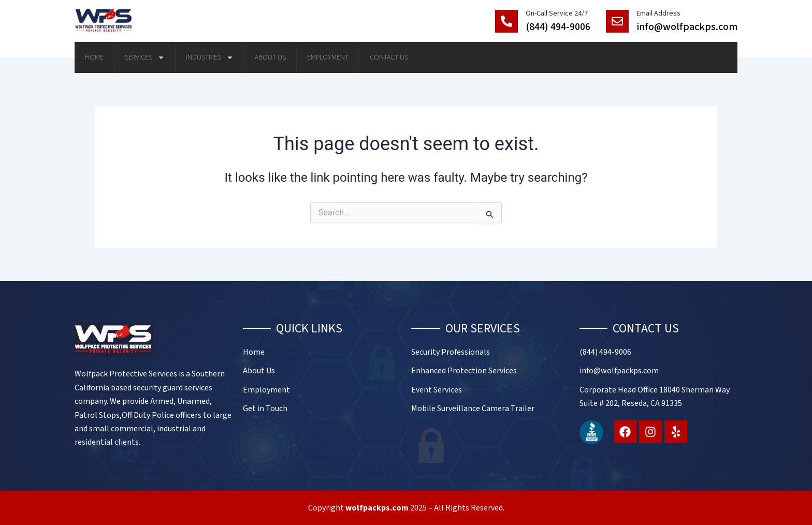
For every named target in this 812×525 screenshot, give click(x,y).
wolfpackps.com (377, 508)
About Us (270, 57)
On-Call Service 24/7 (557, 13)
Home (94, 57)
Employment (328, 57)
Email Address (658, 13)
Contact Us (389, 57)
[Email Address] (617, 21)
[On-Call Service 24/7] (506, 21)
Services (145, 57)
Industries (210, 57)
